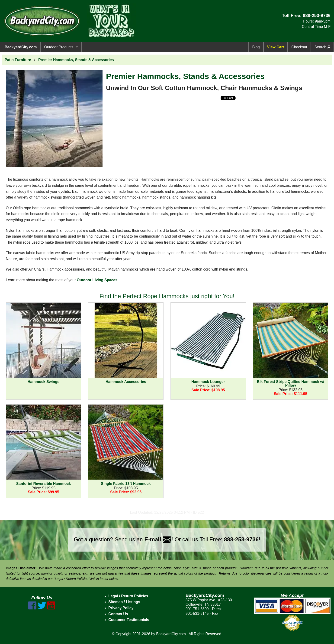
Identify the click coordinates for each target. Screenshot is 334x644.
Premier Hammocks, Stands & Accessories (76, 60)
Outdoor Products (59, 47)
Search (322, 47)
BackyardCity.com (21, 47)
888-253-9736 (317, 15)
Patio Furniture (18, 60)
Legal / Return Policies (128, 596)
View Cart (276, 47)
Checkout (299, 47)
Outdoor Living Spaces (97, 280)
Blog (256, 47)
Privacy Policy (121, 608)
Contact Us (118, 614)
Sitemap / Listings (124, 602)
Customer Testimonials (129, 620)
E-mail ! (159, 539)
